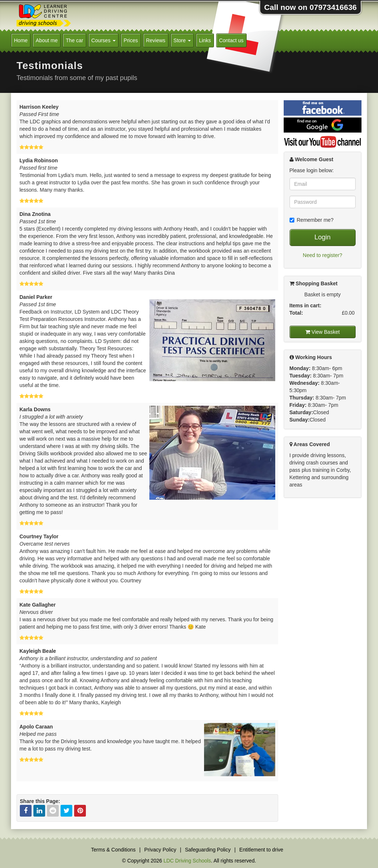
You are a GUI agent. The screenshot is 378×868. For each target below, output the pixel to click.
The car (74, 40)
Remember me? (312, 220)
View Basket (323, 332)
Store (182, 40)
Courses (103, 40)
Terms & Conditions (113, 850)
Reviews (156, 40)
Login (323, 237)
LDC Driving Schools (187, 861)
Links (205, 40)
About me (47, 40)
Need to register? (322, 255)
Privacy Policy (160, 850)
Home (21, 40)
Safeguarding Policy (208, 850)
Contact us (231, 40)
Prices (131, 40)
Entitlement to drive (261, 850)
